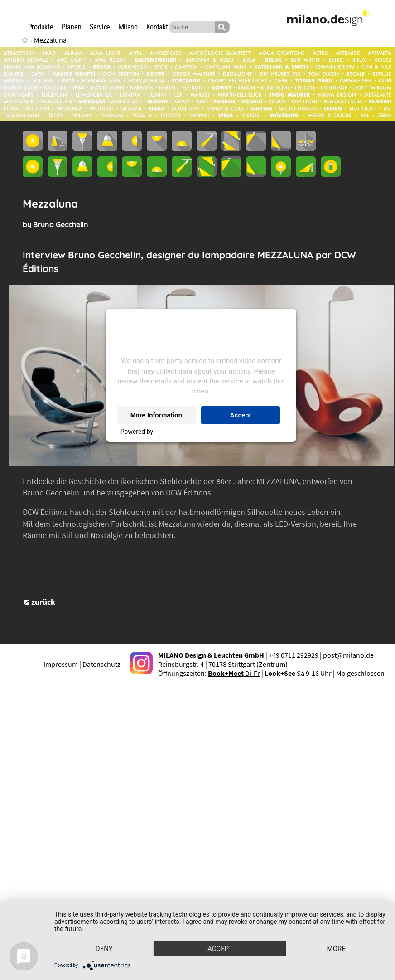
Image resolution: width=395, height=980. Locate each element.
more (104, 948)
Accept (241, 415)
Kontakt (157, 27)
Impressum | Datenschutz (82, 664)
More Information (156, 415)
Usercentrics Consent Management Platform (218, 432)
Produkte (41, 27)
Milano (128, 27)
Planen (71, 27)
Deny (105, 933)
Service (100, 27)
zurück (43, 602)
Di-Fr (234, 673)
